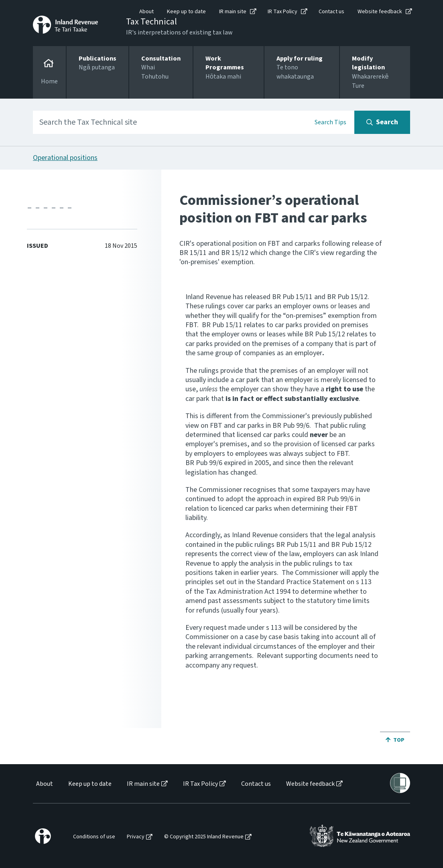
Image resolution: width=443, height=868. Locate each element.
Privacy (136, 837)
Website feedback (380, 12)
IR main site (233, 12)
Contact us (331, 12)
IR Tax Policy (282, 12)
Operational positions (65, 158)
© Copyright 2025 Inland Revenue (204, 837)
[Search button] (382, 122)
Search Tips (330, 122)
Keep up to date (186, 12)
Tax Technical (151, 22)
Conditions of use (94, 837)
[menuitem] (44, 784)
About (146, 12)
